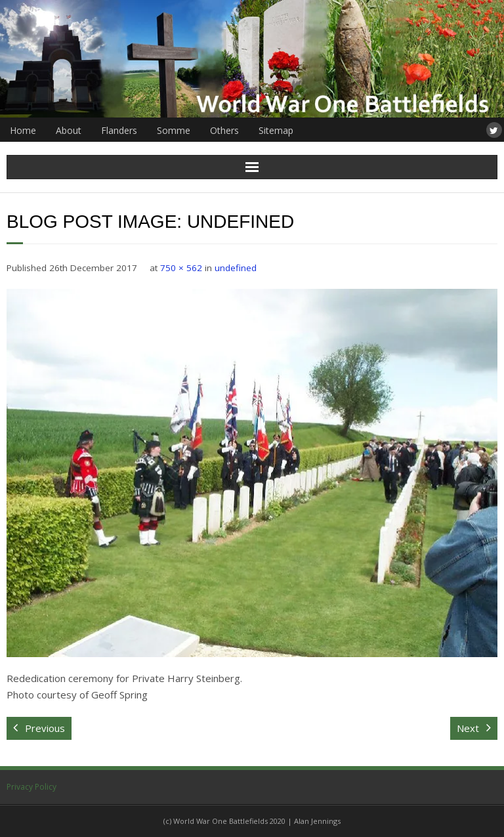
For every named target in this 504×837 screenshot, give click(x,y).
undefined (236, 268)
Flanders (119, 130)
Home (23, 130)
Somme (174, 130)
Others (224, 130)
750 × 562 (181, 268)
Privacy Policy (31, 787)
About (69, 130)
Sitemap (276, 130)
